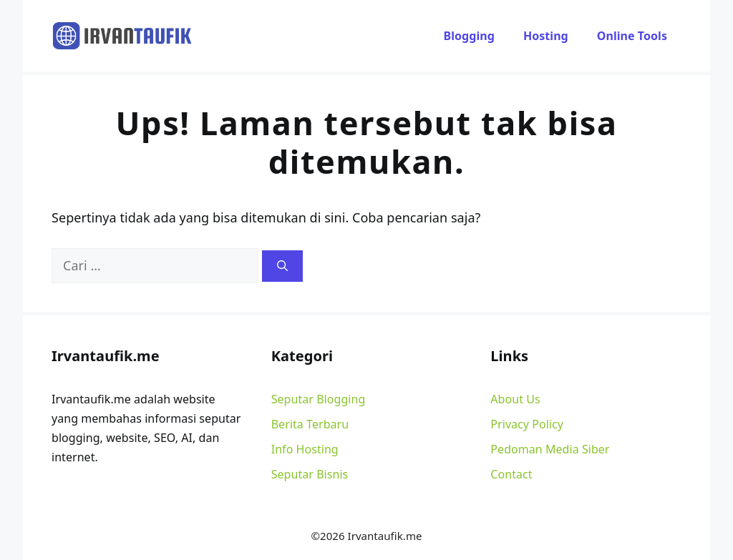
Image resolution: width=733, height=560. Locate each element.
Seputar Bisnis (310, 474)
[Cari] (282, 266)
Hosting (546, 36)
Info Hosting (305, 449)
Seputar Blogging (319, 399)
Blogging (469, 36)
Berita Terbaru (310, 424)
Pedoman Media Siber (550, 449)
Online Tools (632, 36)
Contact (511, 474)
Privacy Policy (527, 424)
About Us (515, 399)
